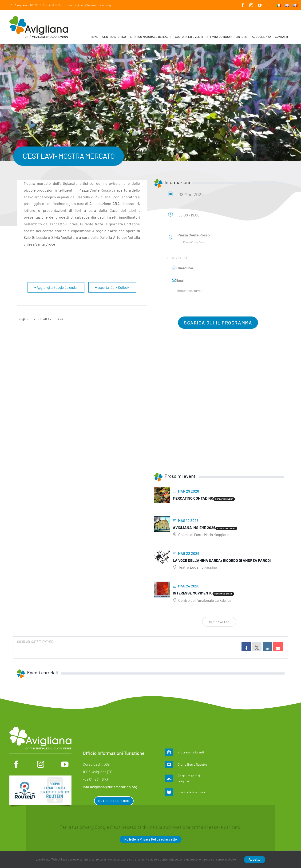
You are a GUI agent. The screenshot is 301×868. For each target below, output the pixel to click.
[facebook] (16, 764)
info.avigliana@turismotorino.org (89, 5)
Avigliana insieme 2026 (194, 527)
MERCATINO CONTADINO (193, 498)
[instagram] (41, 764)
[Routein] (40, 778)
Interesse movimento (193, 593)
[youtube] (65, 764)
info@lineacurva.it (190, 291)
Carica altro (219, 622)
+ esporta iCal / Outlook (112, 287)
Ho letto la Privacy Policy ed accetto (151, 839)
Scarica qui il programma (218, 323)
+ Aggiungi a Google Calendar (56, 287)
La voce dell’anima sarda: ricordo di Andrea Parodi (222, 560)
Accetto (255, 859)
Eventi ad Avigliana (48, 319)
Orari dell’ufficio (114, 801)
